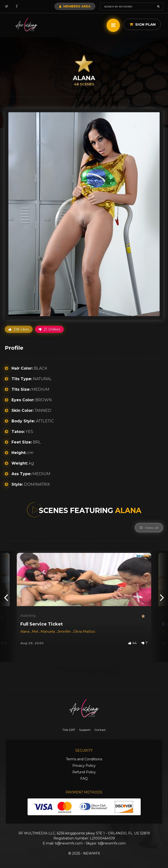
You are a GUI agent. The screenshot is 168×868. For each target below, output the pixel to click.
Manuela (48, 632)
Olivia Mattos (84, 632)
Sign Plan (143, 24)
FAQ (84, 779)
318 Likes (19, 329)
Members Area (75, 6)
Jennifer (64, 632)
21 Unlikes (49, 329)
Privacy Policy (84, 766)
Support (85, 730)
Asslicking (28, 615)
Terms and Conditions (84, 759)
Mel (35, 632)
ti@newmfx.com (69, 843)
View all (149, 528)
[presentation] (6, 597)
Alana (25, 632)
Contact (100, 730)
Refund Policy (84, 772)
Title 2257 (69, 730)
